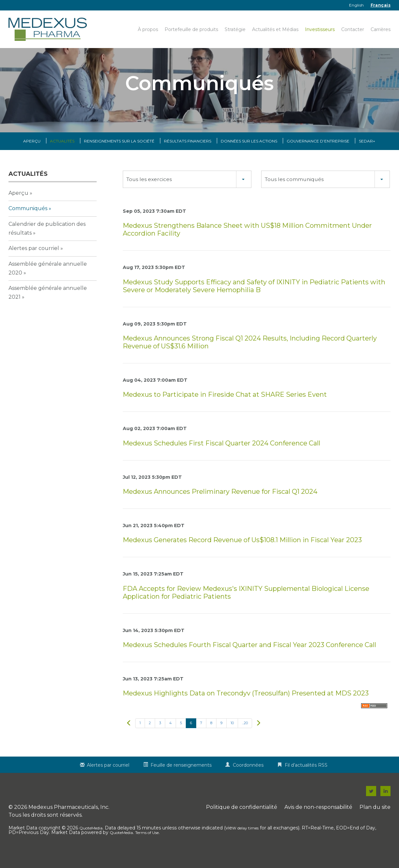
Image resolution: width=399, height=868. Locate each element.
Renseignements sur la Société (119, 155)
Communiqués (28, 222)
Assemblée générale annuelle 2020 (48, 282)
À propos (148, 29)
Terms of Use (147, 846)
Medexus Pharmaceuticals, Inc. (69, 821)
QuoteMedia (91, 842)
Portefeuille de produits (191, 29)
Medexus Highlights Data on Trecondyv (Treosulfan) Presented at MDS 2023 (246, 707)
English (357, 5)
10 (232, 737)
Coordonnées (248, 779)
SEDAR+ (367, 155)
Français (381, 5)
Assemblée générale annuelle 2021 (48, 306)
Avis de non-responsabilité (318, 821)
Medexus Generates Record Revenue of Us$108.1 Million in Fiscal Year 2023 (242, 554)
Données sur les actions (249, 155)
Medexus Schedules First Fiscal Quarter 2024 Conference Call (222, 457)
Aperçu (32, 155)
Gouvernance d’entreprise (318, 155)
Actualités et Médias (275, 29)
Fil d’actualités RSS (306, 779)
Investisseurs (320, 29)
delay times (248, 842)
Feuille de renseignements (181, 779)
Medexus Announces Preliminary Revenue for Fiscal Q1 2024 (220, 505)
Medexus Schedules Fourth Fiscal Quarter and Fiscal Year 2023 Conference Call (249, 658)
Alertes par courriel (34, 262)
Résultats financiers (188, 155)
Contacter (353, 29)
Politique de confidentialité (242, 821)
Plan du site (375, 821)
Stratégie (235, 29)
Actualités (62, 155)
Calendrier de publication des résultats (47, 242)
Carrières (381, 29)
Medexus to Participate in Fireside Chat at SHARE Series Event (225, 408)
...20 (245, 737)
